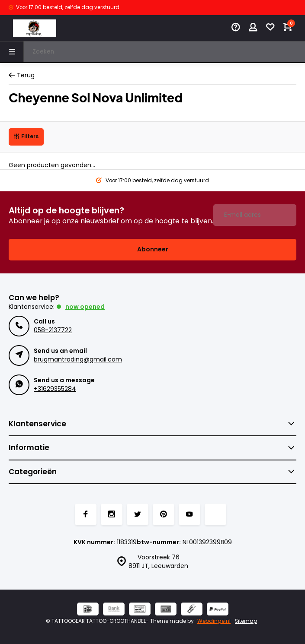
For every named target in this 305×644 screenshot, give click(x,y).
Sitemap (246, 621)
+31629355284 (55, 389)
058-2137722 (53, 330)
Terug (22, 75)
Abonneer (153, 249)
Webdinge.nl (214, 621)
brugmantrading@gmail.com (78, 359)
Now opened (85, 307)
